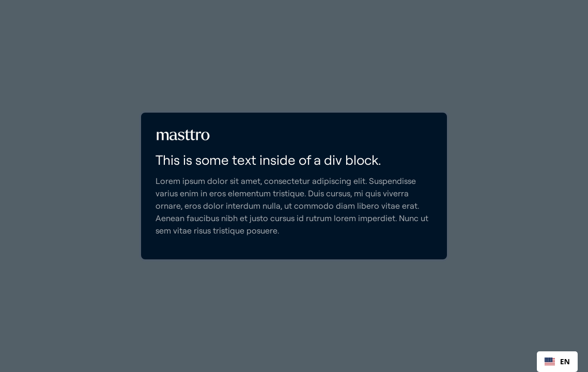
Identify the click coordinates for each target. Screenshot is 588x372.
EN (557, 361)
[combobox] (557, 362)
